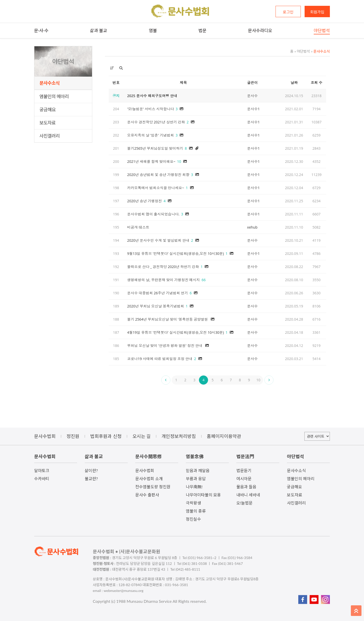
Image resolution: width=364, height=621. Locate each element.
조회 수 (316, 83)
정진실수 (193, 519)
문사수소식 (50, 83)
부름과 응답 (196, 479)
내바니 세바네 (248, 495)
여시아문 (244, 479)
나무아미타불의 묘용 (203, 495)
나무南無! (194, 487)
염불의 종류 (196, 511)
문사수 (253, 96)
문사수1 (254, 109)
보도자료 (48, 123)
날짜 (294, 83)
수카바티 (42, 479)
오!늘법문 (244, 503)
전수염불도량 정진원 (153, 487)
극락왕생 (193, 503)
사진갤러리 (50, 136)
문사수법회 (145, 470)
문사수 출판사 (147, 495)
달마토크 (42, 470)
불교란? (91, 479)
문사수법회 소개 (149, 479)
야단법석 (302, 51)
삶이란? (91, 470)
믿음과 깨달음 (198, 470)
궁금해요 (48, 109)
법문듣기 (244, 470)
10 (258, 380)
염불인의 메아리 (54, 96)
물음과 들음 (246, 487)
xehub (252, 227)
